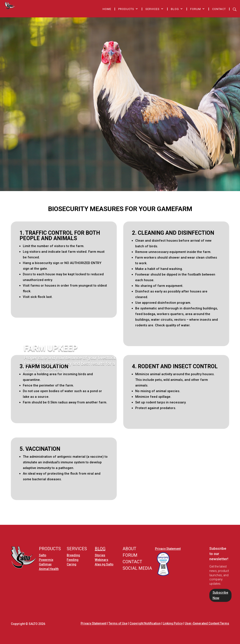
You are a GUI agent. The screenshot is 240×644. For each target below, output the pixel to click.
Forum (196, 9)
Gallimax (45, 564)
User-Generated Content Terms (207, 623)
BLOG (100, 549)
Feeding (73, 560)
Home (107, 9)
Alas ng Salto (104, 564)
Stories (100, 555)
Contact (219, 9)
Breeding (73, 555)
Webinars (102, 560)
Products (126, 9)
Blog (175, 9)
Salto (43, 555)
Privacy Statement (168, 549)
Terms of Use (118, 623)
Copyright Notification (145, 623)
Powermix (46, 560)
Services (152, 9)
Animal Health (49, 569)
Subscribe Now (220, 595)
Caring (72, 564)
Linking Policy (173, 623)
